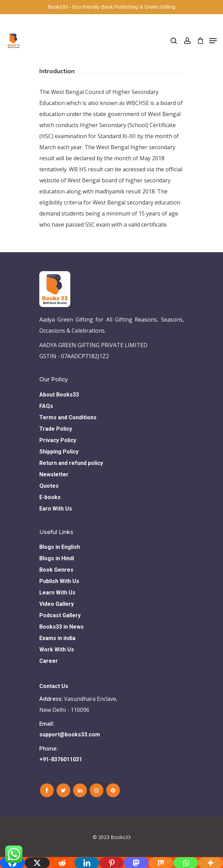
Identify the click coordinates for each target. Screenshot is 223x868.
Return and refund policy (71, 463)
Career (49, 661)
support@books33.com (70, 735)
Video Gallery (57, 604)
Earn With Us (56, 509)
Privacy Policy (58, 440)
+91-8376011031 (61, 759)
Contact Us (54, 686)
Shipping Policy (59, 452)
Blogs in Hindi (57, 558)
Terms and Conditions (68, 417)
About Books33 (59, 395)
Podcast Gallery (60, 615)
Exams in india (57, 638)
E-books (50, 497)
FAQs (46, 406)
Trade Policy (56, 429)
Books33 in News (62, 627)
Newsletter (54, 474)
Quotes (49, 486)
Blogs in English (60, 547)
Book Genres (56, 570)
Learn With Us (57, 593)
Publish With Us (59, 581)
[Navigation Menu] (213, 41)
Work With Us (57, 650)
